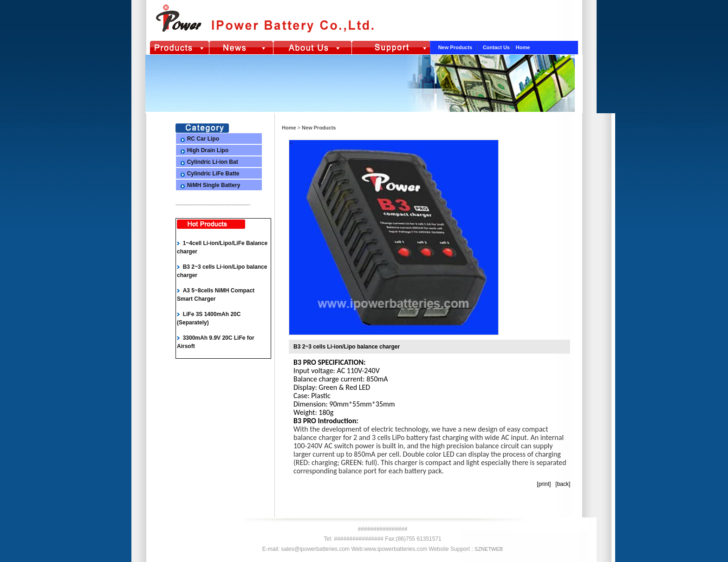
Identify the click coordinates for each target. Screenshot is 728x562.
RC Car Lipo (203, 139)
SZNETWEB (489, 549)
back (563, 484)
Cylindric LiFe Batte (213, 174)
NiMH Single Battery (214, 185)
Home (523, 47)
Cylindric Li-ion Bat (213, 162)
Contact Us (497, 47)
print (544, 484)
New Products (456, 47)
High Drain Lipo (208, 150)
